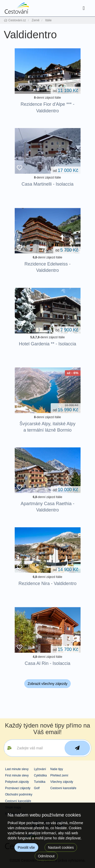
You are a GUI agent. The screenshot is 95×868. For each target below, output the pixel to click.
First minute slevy (17, 775)
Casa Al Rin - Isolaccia (47, 663)
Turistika (40, 782)
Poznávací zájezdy (18, 788)
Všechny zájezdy (62, 782)
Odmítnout (46, 856)
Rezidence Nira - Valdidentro (48, 583)
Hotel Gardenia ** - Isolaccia (47, 344)
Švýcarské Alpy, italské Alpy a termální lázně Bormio (48, 427)
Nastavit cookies (61, 847)
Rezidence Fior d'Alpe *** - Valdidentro (48, 107)
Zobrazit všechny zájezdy (48, 684)
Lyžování (40, 769)
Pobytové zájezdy (17, 782)
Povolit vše (26, 847)
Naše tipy (57, 769)
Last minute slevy (17, 769)
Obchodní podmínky (19, 794)
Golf (37, 788)
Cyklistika (40, 775)
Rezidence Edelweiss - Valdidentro (47, 267)
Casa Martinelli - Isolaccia (48, 184)
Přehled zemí (59, 775)
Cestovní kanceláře (63, 788)
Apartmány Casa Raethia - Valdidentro (47, 507)
